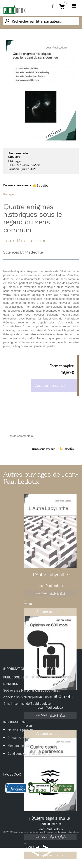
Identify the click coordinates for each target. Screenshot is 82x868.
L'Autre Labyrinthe (51, 575)
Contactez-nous (18, 738)
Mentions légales (19, 746)
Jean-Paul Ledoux (24, 241)
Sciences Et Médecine (23, 252)
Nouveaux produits (21, 730)
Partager (9, 194)
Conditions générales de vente (29, 754)
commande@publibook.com (34, 704)
